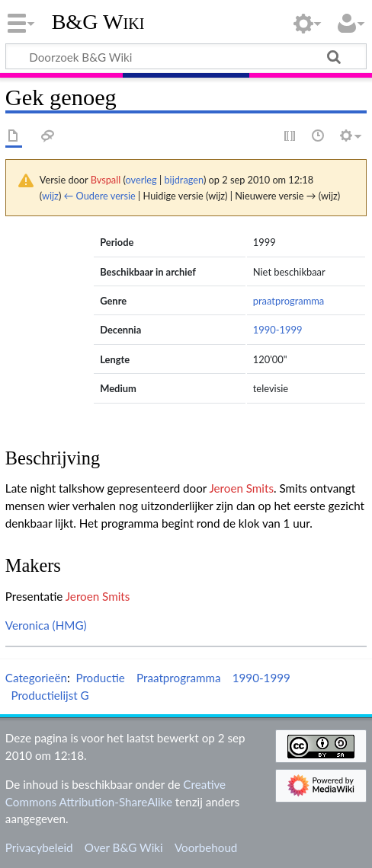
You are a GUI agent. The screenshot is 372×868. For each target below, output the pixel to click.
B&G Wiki (98, 22)
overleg (141, 180)
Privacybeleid (39, 847)
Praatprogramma (179, 678)
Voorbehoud (206, 847)
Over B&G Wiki (124, 847)
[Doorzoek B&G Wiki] (186, 56)
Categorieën (36, 678)
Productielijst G (50, 695)
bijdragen (183, 180)
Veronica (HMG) (46, 625)
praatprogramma (289, 301)
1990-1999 (278, 330)
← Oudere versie (100, 196)
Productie (100, 678)
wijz (50, 196)
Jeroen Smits (241, 488)
